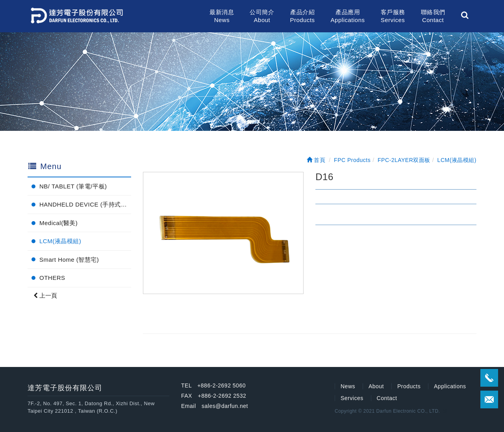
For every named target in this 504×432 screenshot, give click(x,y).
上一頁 (45, 295)
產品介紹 (302, 16)
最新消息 (222, 16)
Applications (450, 386)
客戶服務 (393, 16)
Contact (387, 398)
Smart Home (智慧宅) (69, 260)
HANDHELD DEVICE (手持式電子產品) (85, 204)
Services (352, 398)
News (348, 386)
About (376, 386)
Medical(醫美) (58, 223)
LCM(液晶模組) (60, 241)
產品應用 (348, 16)
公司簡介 (262, 16)
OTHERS (52, 278)
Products (409, 386)
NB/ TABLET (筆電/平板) (73, 186)
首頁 (316, 160)
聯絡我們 (433, 16)
